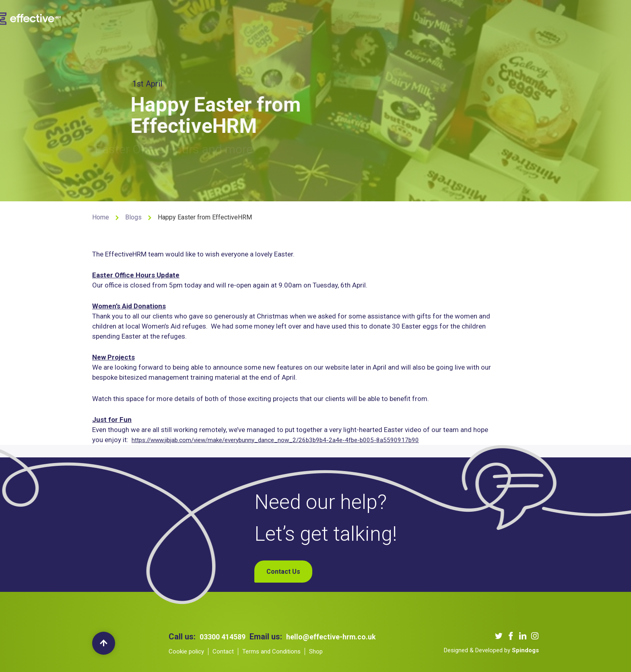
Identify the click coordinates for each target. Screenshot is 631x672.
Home (101, 217)
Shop (468, 18)
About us (225, 18)
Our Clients (315, 18)
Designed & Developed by (491, 650)
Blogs (399, 18)
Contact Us (434, 18)
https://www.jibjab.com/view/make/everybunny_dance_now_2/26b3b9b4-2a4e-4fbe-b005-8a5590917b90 (295, 440)
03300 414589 (225, 637)
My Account (503, 18)
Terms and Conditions (271, 651)
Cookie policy (186, 651)
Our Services (268, 18)
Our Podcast (361, 18)
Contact (223, 651)
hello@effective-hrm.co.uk (340, 637)
